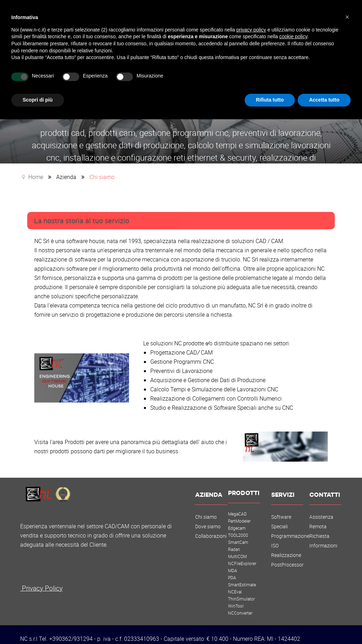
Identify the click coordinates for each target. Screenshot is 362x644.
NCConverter (240, 605)
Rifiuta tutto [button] (270, 100)
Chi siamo (206, 509)
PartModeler (239, 513)
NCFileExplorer (242, 555)
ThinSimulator (241, 591)
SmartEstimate (242, 576)
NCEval (235, 583)
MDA (233, 562)
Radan (234, 541)
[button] (347, 17)
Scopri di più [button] (38, 100)
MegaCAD (237, 506)
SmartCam (238, 534)
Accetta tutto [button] (324, 100)
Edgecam (237, 520)
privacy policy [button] (251, 30)
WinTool (236, 598)
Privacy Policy (41, 580)
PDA (232, 569)
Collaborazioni (211, 528)
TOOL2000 (238, 527)
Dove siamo (208, 518)
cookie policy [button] (293, 36)
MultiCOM (237, 548)
